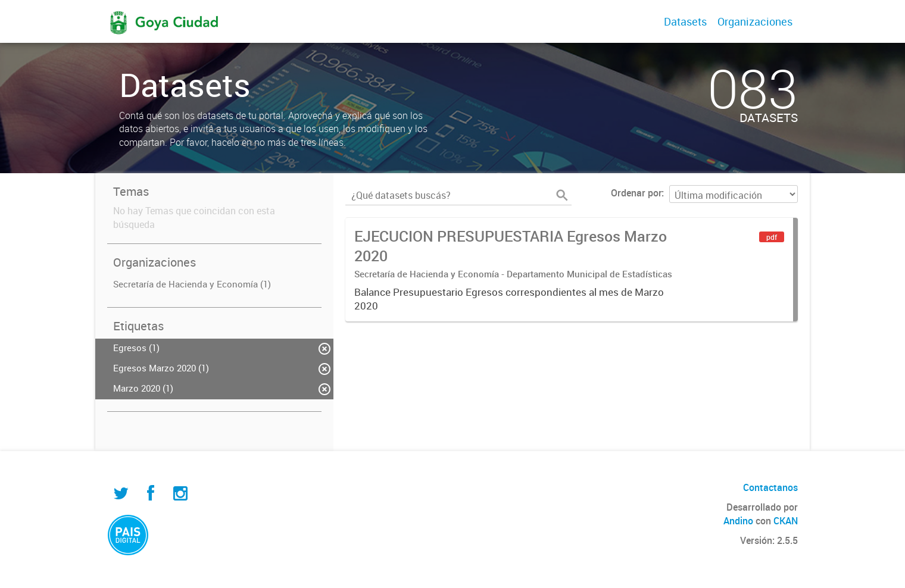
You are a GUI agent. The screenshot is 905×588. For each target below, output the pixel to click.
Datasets (685, 21)
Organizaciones (755, 21)
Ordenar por (636, 193)
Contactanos (770, 487)
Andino (738, 521)
